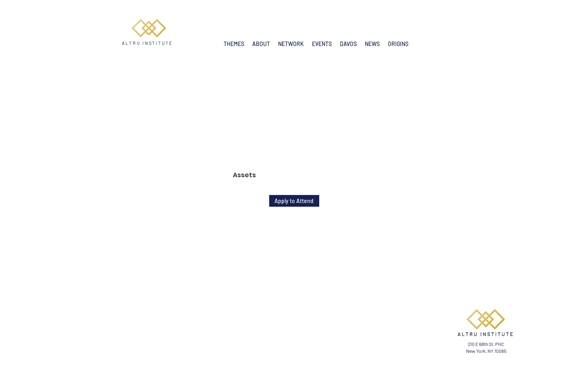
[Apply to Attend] (294, 201)
